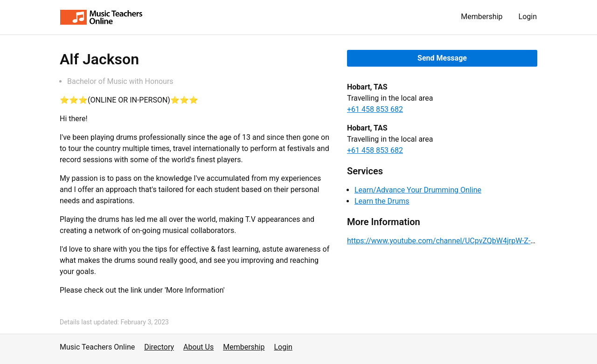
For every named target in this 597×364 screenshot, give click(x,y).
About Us (198, 347)
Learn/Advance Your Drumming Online (418, 190)
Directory (159, 347)
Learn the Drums (382, 201)
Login (528, 17)
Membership (482, 17)
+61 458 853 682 (375, 109)
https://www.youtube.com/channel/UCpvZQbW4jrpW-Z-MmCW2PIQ (459, 241)
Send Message (442, 58)
